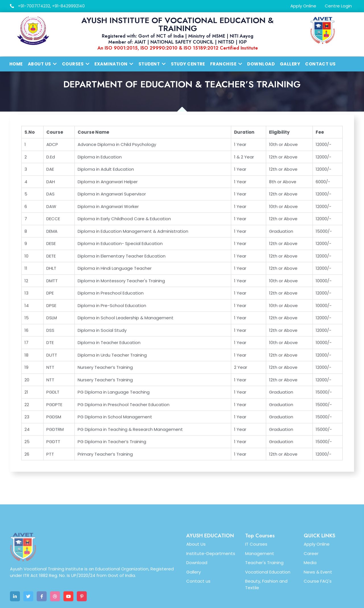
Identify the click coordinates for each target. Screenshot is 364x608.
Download (261, 64)
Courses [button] (76, 64)
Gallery (290, 64)
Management (260, 596)
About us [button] (42, 64)
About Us (196, 587)
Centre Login (338, 6)
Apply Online (303, 6)
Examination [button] (114, 64)
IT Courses (256, 587)
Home (16, 64)
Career (311, 596)
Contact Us (320, 64)
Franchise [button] (226, 64)
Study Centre (188, 64)
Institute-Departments (211, 596)
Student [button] (152, 64)
